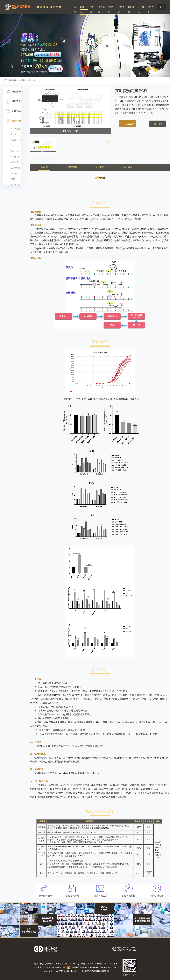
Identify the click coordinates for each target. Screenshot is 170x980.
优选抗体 (101, 9)
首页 (75, 9)
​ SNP (13, 179)
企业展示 (141, 9)
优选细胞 (111, 9)
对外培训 (151, 9)
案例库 (92, 9)
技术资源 (121, 9)
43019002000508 (89, 968)
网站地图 (114, 964)
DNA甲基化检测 (16, 143)
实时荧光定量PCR (15, 131)
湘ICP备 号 (110, 967)
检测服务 (83, 9)
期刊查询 (131, 9)
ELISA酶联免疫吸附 (15, 171)
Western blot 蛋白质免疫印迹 (15, 157)
